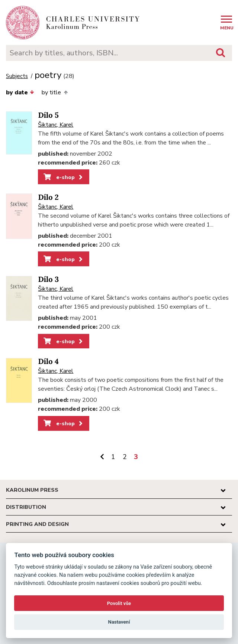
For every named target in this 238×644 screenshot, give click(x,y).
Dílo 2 (48, 197)
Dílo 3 (48, 279)
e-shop (64, 177)
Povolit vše (119, 603)
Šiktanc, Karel (56, 125)
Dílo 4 (48, 362)
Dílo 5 (48, 115)
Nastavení (119, 622)
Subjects (17, 76)
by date (20, 92)
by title (54, 92)
